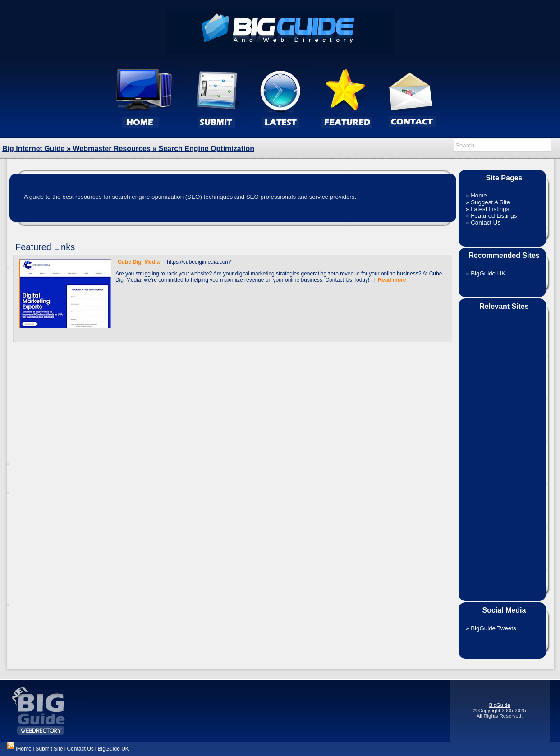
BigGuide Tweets (493, 628)
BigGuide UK (488, 273)
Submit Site (49, 749)
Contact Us (486, 222)
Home (479, 195)
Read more (392, 280)
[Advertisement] (502, 450)
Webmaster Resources (111, 149)
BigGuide (500, 705)
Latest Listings (490, 209)
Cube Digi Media (139, 262)
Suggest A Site (490, 202)
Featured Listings (494, 216)
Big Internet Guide (34, 149)
